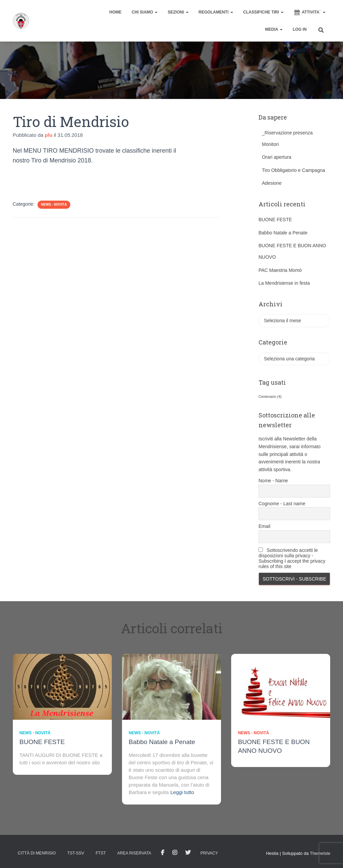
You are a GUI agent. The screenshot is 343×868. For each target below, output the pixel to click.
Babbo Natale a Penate (283, 233)
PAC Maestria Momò (280, 270)
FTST (101, 853)
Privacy (209, 853)
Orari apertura (277, 157)
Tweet (188, 853)
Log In (300, 29)
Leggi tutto (182, 792)
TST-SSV (76, 853)
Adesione (272, 183)
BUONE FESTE (275, 220)
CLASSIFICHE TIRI (263, 12)
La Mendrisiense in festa (284, 283)
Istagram (175, 853)
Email (264, 526)
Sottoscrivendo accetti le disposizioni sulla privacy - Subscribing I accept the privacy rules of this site (292, 558)
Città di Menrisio (37, 853)
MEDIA (274, 29)
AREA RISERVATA (134, 853)
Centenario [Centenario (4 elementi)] (270, 397)
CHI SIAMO (145, 12)
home (116, 12)
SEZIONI (178, 12)
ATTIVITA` (310, 12)
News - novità (54, 205)
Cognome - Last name (282, 504)
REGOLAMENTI (216, 12)
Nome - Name (273, 481)
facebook (163, 853)
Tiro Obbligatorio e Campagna (293, 170)
